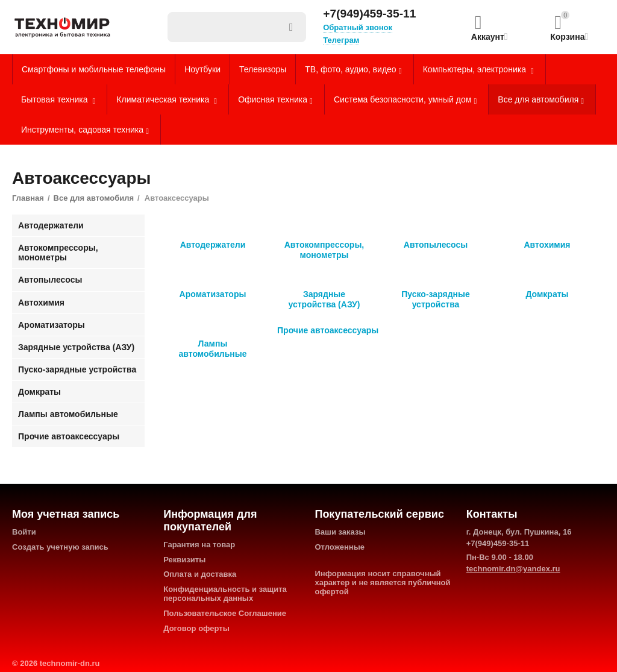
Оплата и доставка (200, 574)
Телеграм (341, 40)
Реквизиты (184, 560)
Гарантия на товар (199, 545)
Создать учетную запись (60, 547)
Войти (24, 532)
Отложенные (340, 547)
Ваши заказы (340, 532)
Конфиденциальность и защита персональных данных (225, 594)
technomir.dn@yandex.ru (513, 569)
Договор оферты (196, 628)
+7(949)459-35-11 (369, 14)
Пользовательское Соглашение (225, 613)
